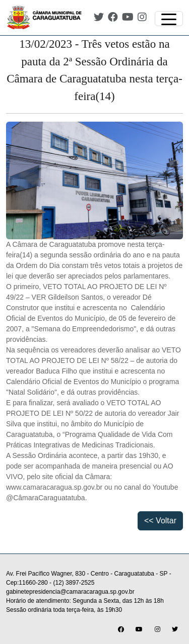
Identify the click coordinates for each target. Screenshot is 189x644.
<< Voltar (160, 521)
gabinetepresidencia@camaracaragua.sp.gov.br (70, 592)
